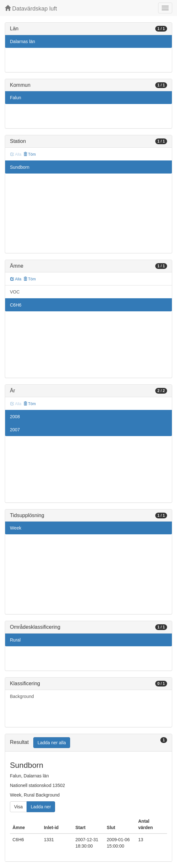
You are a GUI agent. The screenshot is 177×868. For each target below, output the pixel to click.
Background (22, 696)
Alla (16, 279)
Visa (18, 807)
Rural (15, 640)
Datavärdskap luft (31, 8)
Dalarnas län (23, 41)
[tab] (88, 743)
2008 (15, 417)
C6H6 (16, 305)
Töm (30, 154)
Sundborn (20, 167)
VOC (15, 292)
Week (16, 528)
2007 (15, 430)
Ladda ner (41, 807)
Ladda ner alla (52, 743)
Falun (16, 98)
